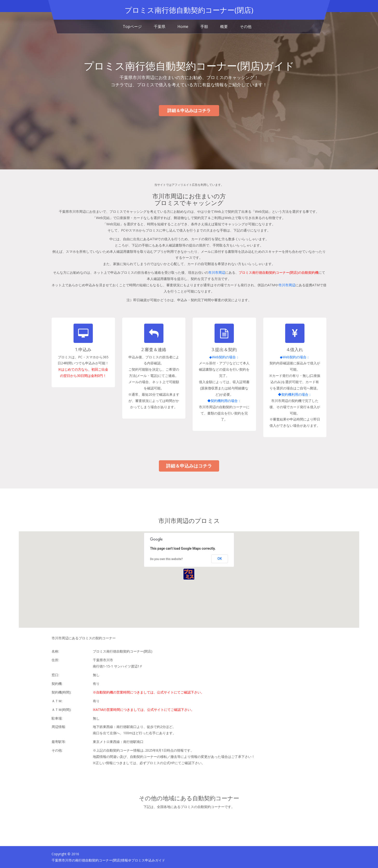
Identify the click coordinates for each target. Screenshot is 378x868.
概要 (224, 27)
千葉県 (160, 27)
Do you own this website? (166, 559)
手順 (204, 27)
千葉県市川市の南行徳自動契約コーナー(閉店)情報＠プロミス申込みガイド (108, 860)
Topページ (132, 27)
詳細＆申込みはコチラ (189, 110)
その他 (246, 27)
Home (183, 27)
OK (220, 558)
